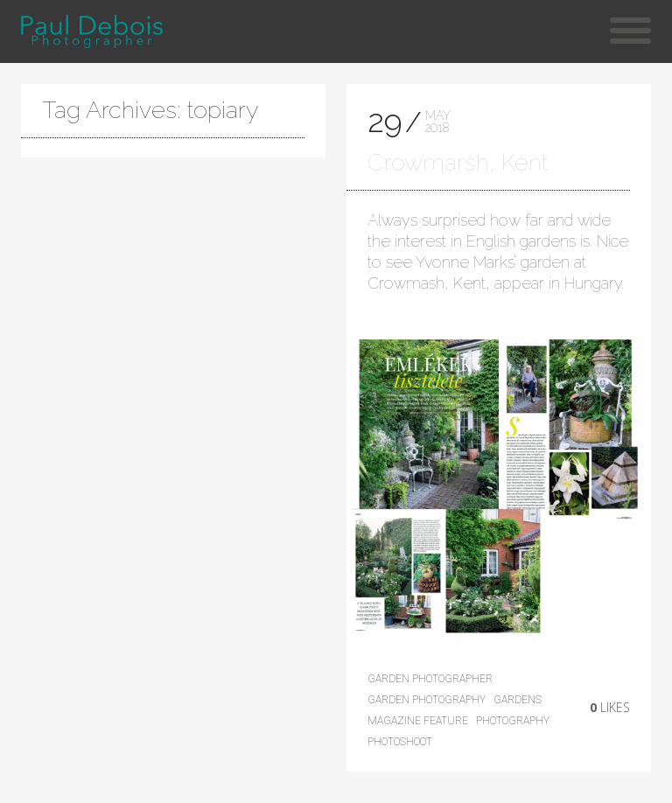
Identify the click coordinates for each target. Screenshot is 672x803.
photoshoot (400, 742)
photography (513, 721)
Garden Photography (427, 700)
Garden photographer (430, 679)
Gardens (518, 700)
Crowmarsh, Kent (458, 162)
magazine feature (418, 721)
